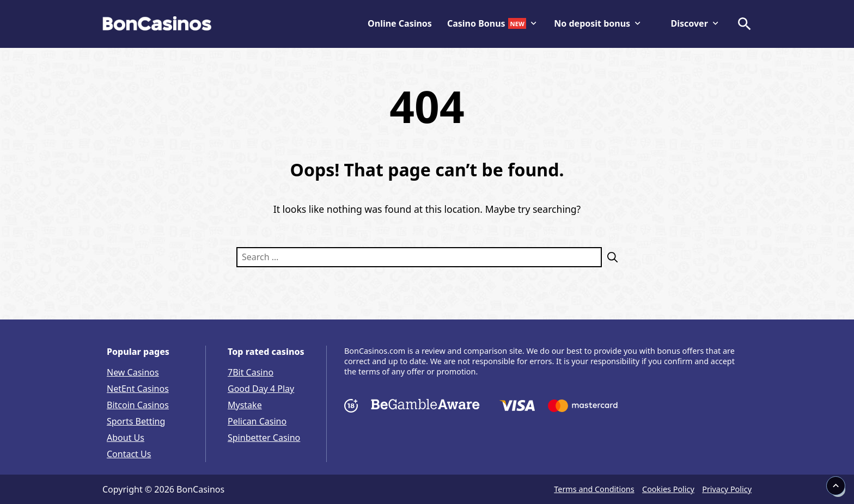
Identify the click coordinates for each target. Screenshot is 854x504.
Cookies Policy (668, 489)
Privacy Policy (727, 489)
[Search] (610, 257)
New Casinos (133, 372)
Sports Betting (136, 421)
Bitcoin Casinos (138, 405)
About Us (126, 438)
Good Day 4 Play (261, 389)
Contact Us (129, 454)
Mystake (245, 405)
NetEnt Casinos (138, 389)
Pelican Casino (257, 421)
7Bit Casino (251, 372)
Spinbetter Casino (264, 438)
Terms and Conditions (594, 489)
